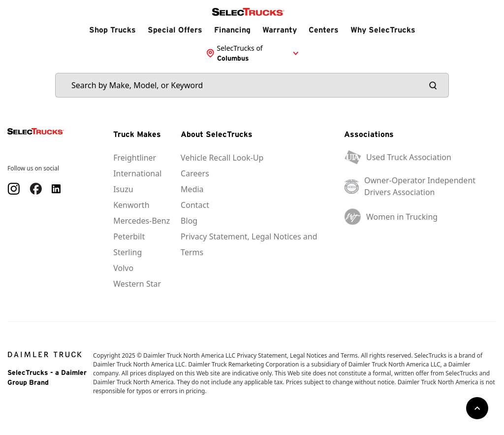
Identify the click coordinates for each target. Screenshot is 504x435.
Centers (324, 30)
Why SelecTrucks (383, 30)
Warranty (280, 30)
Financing (232, 30)
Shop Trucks (112, 30)
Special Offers (175, 30)
